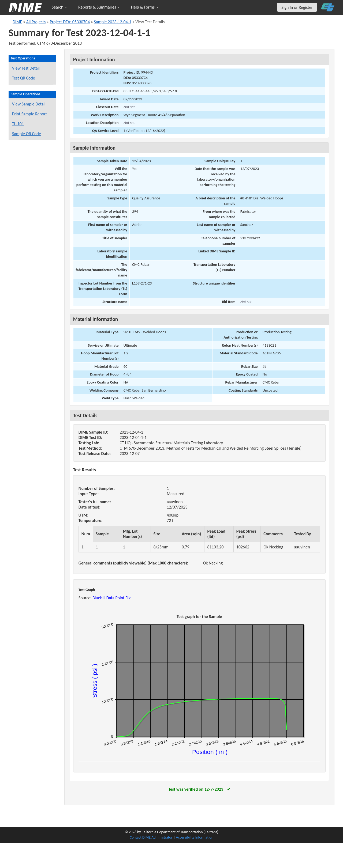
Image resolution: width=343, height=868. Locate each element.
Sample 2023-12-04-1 (113, 22)
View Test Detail (26, 68)
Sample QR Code (27, 134)
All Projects (36, 22)
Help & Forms (145, 7)
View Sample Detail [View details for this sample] (29, 104)
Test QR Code (24, 78)
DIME (17, 22)
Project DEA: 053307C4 (70, 22)
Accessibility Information (195, 837)
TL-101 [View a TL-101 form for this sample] (18, 124)
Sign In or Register (297, 7)
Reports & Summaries (99, 7)
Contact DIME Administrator (151, 837)
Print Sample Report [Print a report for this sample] (29, 114)
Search (59, 7)
